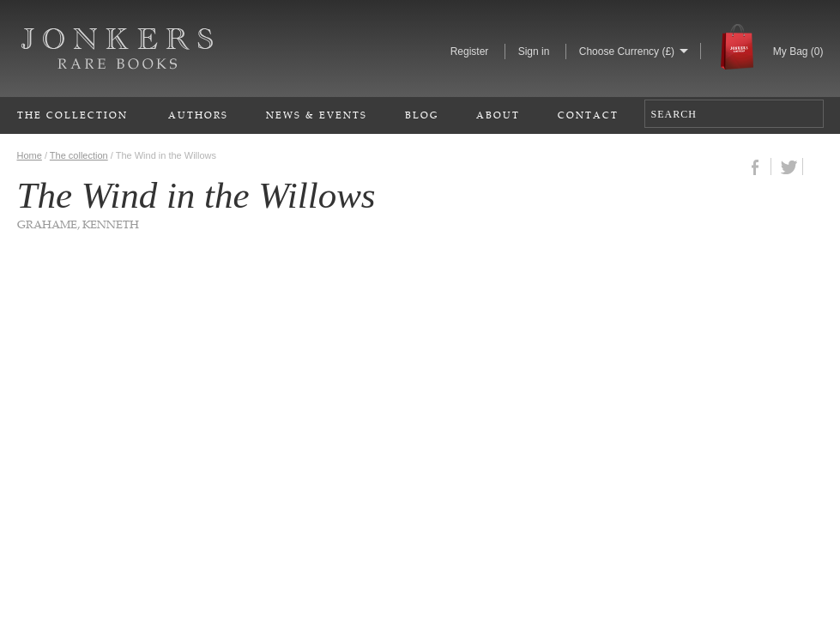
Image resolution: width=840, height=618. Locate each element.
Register (470, 51)
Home (30, 155)
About (498, 115)
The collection (79, 155)
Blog (422, 115)
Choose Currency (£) (627, 51)
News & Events (317, 115)
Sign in (534, 51)
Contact (588, 115)
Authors (198, 115)
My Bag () (798, 51)
